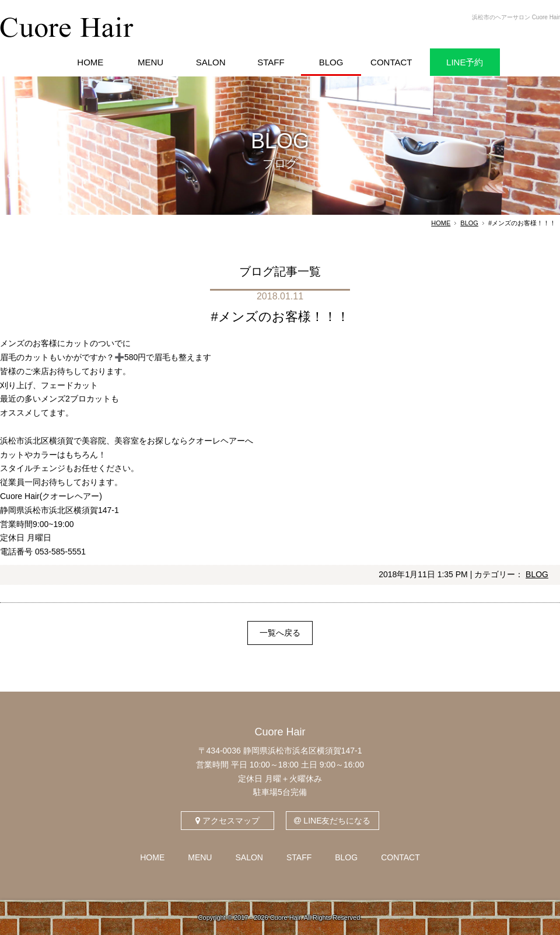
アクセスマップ (228, 821)
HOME (441, 223)
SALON (249, 857)
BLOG (469, 223)
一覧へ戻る (280, 633)
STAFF (299, 857)
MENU (200, 857)
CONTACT (400, 857)
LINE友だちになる (332, 821)
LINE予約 (465, 62)
